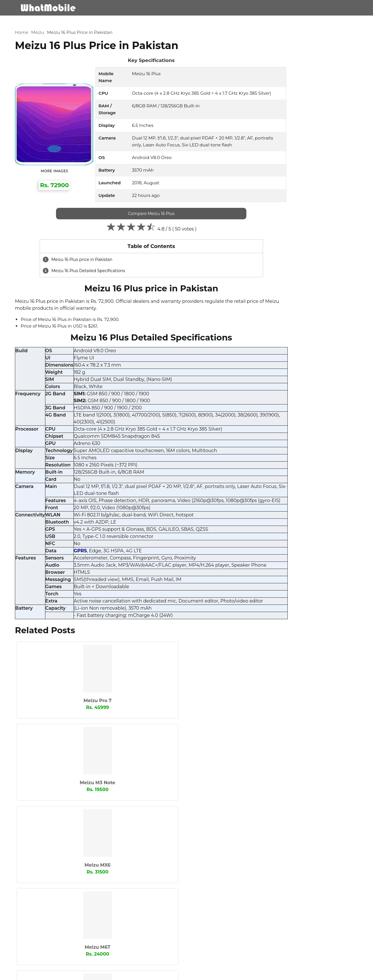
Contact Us (236, 973)
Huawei (311, 437)
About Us (214, 973)
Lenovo (311, 456)
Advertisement (293, 973)
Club (308, 399)
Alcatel (264, 389)
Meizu (47, 24)
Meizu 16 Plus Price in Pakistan (89, 24)
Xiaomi (311, 541)
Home (31, 24)
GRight (311, 418)
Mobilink (312, 474)
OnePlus (266, 493)
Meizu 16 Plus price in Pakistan (95, 265)
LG (260, 465)
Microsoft (267, 474)
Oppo (309, 493)
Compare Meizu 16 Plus (136, 219)
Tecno (310, 531)
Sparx (309, 522)
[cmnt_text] (136, 909)
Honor (310, 427)
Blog (323, 8)
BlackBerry (268, 399)
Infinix (264, 446)
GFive (309, 408)
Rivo (262, 512)
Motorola (267, 484)
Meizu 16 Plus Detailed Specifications (101, 276)
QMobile (266, 503)
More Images (57, 170)
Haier (263, 427)
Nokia (309, 484)
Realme (311, 503)
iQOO (309, 446)
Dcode (264, 408)
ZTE (261, 550)
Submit (38, 951)
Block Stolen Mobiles (329, 973)
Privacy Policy (263, 973)
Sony (262, 522)
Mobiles (201, 8)
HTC (262, 437)
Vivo (262, 541)
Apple (309, 389)
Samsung (313, 512)
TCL (261, 531)
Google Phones (273, 418)
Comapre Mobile (288, 8)
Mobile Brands (239, 8)
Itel (261, 456)
